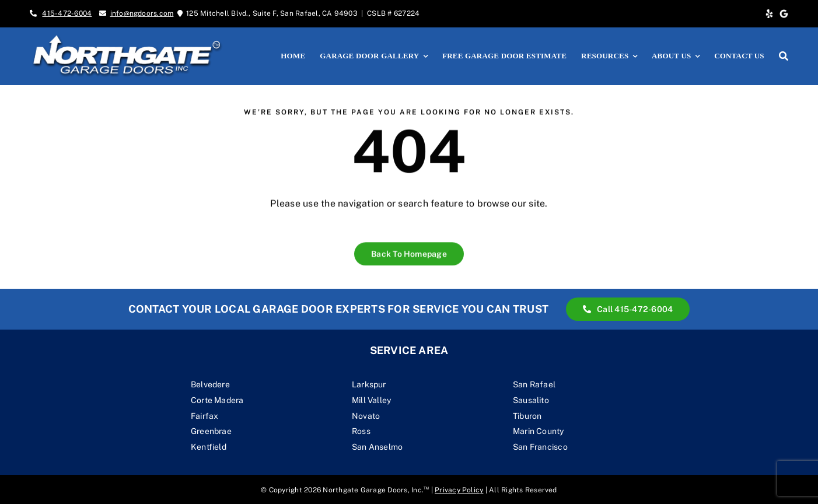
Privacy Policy (459, 490)
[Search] (784, 56)
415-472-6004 (67, 13)
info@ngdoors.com (142, 13)
